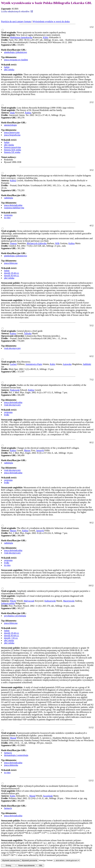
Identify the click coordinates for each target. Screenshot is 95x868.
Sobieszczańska (8, 603)
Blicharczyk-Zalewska (37, 243)
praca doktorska (11, 765)
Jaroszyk (40, 450)
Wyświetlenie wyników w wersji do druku (51, 21)
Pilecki (13, 601)
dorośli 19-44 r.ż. (12, 273)
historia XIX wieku (13, 150)
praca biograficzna (12, 135)
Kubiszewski (50, 601)
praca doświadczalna (13, 205)
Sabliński (87, 364)
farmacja (8, 753)
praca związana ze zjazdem (16, 60)
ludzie (7, 67)
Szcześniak (48, 796)
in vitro (7, 218)
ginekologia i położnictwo (16, 52)
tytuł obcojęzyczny (12, 348)
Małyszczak (29, 601)
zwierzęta (8, 215)
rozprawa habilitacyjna (14, 208)
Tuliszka (28, 333)
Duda (12, 113)
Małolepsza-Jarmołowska (21, 37)
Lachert (13, 364)
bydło (7, 415)
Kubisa (72, 243)
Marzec (27, 450)
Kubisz (28, 113)
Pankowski (15, 390)
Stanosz (13, 243)
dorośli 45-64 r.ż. (12, 275)
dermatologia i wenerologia (16, 755)
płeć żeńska (9, 70)
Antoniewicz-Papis (34, 364)
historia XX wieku (12, 152)
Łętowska (67, 364)
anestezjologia (10, 125)
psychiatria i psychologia (15, 616)
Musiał (13, 738)
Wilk (57, 243)
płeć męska (9, 145)
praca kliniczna (11, 263)
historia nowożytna (12, 147)
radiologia (9, 198)
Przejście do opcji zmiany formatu (16, 21)
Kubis (46, 37)
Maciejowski (69, 601)
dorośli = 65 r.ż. (11, 638)
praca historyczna (12, 132)
